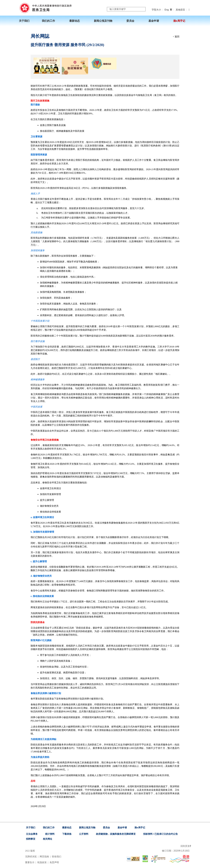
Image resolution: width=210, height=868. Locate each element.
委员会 (106, 828)
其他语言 (180, 10)
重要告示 (30, 862)
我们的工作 (49, 828)
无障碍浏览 (31, 857)
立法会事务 (32, 834)
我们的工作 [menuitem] (48, 21)
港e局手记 (140, 828)
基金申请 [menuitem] (154, 21)
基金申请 (122, 828)
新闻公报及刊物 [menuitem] (103, 21)
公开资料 (84, 834)
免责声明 (54, 862)
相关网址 (48, 839)
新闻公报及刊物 (87, 828)
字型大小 (156, 10)
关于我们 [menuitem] (24, 21)
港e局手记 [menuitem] (179, 21)
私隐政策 (42, 862)
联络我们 (57, 857)
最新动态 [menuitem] (75, 21)
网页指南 (44, 857)
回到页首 (186, 846)
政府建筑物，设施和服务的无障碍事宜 (116, 834)
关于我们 (31, 828)
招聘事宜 (31, 839)
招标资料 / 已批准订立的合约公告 (160, 834)
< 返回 (176, 37)
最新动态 (67, 828)
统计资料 (50, 834)
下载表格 (67, 834)
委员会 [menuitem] (130, 21)
